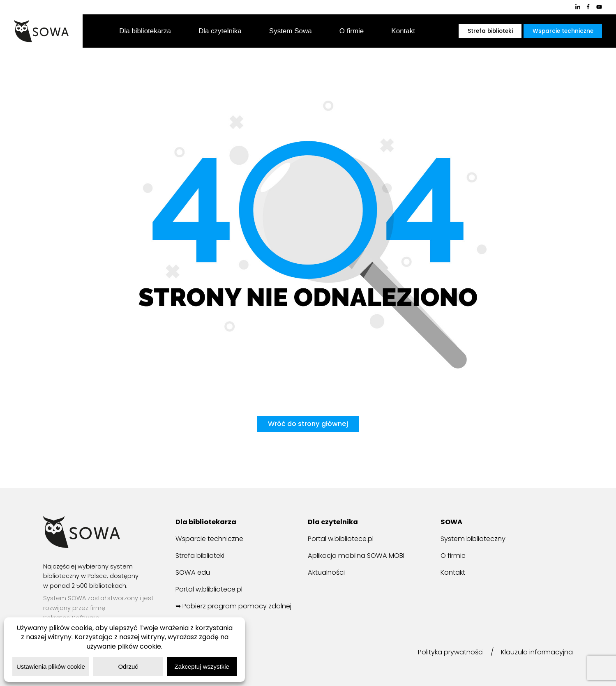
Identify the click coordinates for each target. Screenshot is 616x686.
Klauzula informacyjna (535, 652)
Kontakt (403, 31)
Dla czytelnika (220, 31)
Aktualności (328, 572)
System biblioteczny (475, 539)
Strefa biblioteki (490, 31)
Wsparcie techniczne (563, 31)
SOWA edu (194, 572)
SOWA (452, 522)
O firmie (352, 31)
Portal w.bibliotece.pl (344, 539)
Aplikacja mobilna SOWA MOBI (360, 555)
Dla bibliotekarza (145, 31)
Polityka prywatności (444, 652)
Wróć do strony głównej (308, 424)
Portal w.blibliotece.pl (212, 588)
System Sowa (291, 31)
